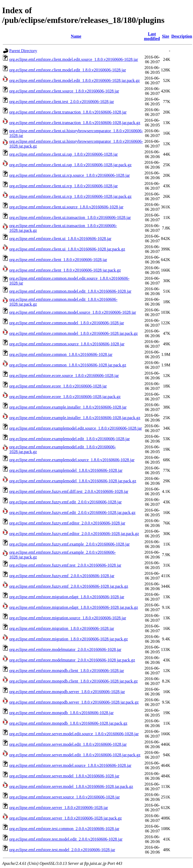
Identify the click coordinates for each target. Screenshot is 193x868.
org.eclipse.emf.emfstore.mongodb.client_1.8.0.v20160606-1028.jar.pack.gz (73, 681)
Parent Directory (23, 51)
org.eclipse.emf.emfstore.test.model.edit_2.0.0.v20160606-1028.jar (66, 839)
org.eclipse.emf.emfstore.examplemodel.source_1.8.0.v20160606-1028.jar (72, 460)
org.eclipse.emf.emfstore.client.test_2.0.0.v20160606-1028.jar (62, 102)
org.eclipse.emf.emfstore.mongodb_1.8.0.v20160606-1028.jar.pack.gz (68, 723)
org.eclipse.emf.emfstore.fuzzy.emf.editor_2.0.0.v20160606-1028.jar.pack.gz (74, 534)
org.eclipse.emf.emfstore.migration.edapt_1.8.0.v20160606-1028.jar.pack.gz (74, 607)
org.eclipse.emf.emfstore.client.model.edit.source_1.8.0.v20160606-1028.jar (74, 59)
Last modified (152, 36)
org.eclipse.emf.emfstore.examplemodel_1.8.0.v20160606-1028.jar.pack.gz (73, 481)
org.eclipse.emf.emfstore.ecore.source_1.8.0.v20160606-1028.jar (64, 376)
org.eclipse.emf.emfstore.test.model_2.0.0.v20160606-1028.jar (62, 850)
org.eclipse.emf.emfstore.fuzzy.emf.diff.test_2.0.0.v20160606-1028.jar (69, 491)
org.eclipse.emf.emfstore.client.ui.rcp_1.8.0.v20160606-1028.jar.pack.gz (70, 196)
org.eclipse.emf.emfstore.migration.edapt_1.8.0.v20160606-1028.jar (67, 597)
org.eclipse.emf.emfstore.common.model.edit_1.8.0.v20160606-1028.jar (70, 291)
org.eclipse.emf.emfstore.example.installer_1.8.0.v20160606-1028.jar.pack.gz (75, 418)
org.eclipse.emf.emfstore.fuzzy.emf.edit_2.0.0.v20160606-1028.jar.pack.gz (72, 513)
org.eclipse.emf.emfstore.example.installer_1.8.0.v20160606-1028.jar (68, 407)
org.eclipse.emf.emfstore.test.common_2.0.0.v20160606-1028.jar (64, 829)
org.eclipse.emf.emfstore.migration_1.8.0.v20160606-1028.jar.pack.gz (68, 639)
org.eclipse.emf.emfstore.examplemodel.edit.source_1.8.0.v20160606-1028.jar (75, 428)
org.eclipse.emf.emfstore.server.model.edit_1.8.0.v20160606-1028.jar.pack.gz (75, 755)
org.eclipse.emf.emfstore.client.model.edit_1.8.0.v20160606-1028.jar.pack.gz (74, 80)
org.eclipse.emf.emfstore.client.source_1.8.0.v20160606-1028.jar (64, 91)
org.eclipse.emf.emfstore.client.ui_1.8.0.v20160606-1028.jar (60, 239)
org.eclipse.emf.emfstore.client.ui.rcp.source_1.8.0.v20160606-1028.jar (70, 175)
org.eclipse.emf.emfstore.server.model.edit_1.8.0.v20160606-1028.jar (68, 744)
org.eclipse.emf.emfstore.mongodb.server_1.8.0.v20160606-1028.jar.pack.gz (74, 702)
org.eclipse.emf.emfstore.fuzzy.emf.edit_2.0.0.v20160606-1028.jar (65, 502)
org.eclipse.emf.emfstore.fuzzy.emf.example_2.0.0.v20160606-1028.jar (69, 544)
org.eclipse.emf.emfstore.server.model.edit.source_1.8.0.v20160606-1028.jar (74, 734)
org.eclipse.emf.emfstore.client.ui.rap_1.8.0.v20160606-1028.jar (64, 154)
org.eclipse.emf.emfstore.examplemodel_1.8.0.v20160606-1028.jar (66, 470)
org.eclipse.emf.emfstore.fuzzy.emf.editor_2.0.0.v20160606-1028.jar (67, 523)
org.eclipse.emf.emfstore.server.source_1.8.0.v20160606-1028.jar (64, 797)
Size (166, 36)
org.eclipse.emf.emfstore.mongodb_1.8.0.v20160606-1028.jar (61, 713)
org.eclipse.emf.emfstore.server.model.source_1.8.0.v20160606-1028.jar (70, 765)
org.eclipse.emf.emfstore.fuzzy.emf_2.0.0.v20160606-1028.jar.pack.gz (69, 586)
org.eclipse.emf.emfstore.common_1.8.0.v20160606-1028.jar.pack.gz (68, 365)
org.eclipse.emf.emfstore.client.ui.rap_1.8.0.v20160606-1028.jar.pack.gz (70, 165)
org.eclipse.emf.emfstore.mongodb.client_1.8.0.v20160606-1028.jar (67, 671)
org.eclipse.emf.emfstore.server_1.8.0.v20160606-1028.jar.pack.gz (65, 818)
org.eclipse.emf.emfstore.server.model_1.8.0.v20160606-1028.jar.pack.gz (71, 786)
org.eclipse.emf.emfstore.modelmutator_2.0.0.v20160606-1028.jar (65, 649)
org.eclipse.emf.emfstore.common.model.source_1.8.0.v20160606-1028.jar (73, 312)
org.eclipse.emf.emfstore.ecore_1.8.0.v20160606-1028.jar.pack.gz (65, 397)
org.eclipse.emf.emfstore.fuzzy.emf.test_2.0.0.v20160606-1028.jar (65, 565)
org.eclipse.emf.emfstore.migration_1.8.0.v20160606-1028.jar (62, 628)
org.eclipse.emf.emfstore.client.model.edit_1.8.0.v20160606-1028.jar (68, 70)
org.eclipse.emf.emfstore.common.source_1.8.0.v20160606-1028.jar (67, 344)
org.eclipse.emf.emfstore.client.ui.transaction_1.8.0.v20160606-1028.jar (70, 217)
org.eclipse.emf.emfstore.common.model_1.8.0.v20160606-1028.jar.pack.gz (73, 333)
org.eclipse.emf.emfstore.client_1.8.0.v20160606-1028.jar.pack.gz (65, 270)
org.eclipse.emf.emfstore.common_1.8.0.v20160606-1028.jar (61, 354)
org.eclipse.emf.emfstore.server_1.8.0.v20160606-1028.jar (59, 808)
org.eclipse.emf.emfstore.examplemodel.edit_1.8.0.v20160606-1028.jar (70, 439)
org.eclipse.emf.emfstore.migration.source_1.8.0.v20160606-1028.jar (68, 618)
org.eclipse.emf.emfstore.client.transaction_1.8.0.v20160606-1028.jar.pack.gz (75, 123)
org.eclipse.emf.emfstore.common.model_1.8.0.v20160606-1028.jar (67, 323)
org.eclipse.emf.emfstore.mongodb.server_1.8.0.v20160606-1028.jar (67, 692)
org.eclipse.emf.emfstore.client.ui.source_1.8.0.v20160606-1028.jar (66, 207)
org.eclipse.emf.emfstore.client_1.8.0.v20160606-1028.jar (58, 260)
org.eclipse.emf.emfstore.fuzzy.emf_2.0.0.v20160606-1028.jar (62, 576)
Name (76, 36)
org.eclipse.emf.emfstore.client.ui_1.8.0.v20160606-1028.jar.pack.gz (67, 249)
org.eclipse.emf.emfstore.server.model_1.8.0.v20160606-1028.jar (64, 776)
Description (182, 36)
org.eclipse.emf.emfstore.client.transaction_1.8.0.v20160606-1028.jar (68, 112)
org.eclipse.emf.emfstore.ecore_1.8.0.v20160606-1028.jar (58, 386)
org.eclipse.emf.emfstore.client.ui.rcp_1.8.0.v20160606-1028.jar (64, 186)
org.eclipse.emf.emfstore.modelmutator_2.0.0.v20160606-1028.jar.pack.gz (72, 660)
